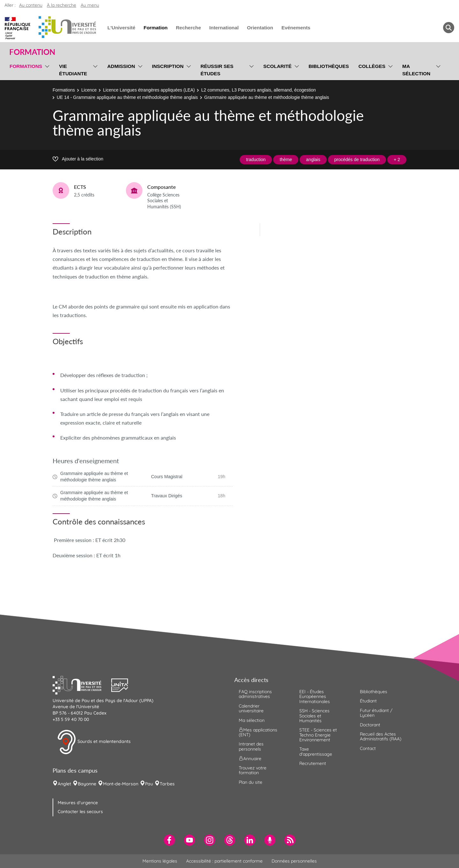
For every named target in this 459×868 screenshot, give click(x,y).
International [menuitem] (224, 28)
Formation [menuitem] (155, 28)
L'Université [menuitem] (121, 28)
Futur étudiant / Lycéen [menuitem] (376, 713)
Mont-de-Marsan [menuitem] (121, 784)
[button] (82, 684)
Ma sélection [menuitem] (416, 70)
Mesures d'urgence (78, 803)
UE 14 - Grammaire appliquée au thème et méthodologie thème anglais (127, 97)
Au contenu (31, 5)
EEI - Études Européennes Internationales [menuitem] (315, 697)
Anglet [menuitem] (64, 784)
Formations (64, 90)
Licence (89, 90)
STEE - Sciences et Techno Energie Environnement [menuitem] (318, 735)
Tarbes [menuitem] (167, 784)
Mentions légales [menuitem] (160, 861)
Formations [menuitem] (26, 66)
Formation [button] (32, 52)
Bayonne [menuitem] (87, 784)
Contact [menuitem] (368, 748)
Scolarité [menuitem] (277, 66)
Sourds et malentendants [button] (94, 742)
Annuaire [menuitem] (250, 759)
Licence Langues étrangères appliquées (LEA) (149, 90)
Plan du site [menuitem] (251, 782)
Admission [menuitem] (121, 66)
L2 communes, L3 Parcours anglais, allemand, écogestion (259, 90)
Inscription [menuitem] (168, 66)
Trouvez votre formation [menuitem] (253, 770)
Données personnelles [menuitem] (294, 861)
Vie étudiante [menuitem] (73, 70)
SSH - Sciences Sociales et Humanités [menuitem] (314, 716)
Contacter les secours (80, 812)
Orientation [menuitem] (260, 28)
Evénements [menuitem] (296, 28)
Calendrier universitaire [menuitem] (251, 708)
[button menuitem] (449, 28)
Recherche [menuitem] (189, 28)
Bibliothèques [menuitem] (329, 66)
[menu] (46, 69)
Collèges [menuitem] (372, 66)
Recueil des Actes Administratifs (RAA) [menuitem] (381, 736)
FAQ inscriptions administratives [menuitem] (255, 694)
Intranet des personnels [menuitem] (251, 746)
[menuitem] (169, 840)
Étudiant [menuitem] (368, 701)
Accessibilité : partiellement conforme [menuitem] (224, 861)
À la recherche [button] (62, 5)
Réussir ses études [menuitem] (217, 70)
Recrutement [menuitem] (313, 763)
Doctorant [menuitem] (370, 725)
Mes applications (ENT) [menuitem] (258, 732)
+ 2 (397, 160)
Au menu (90, 5)
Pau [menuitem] (149, 784)
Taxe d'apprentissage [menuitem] (316, 751)
